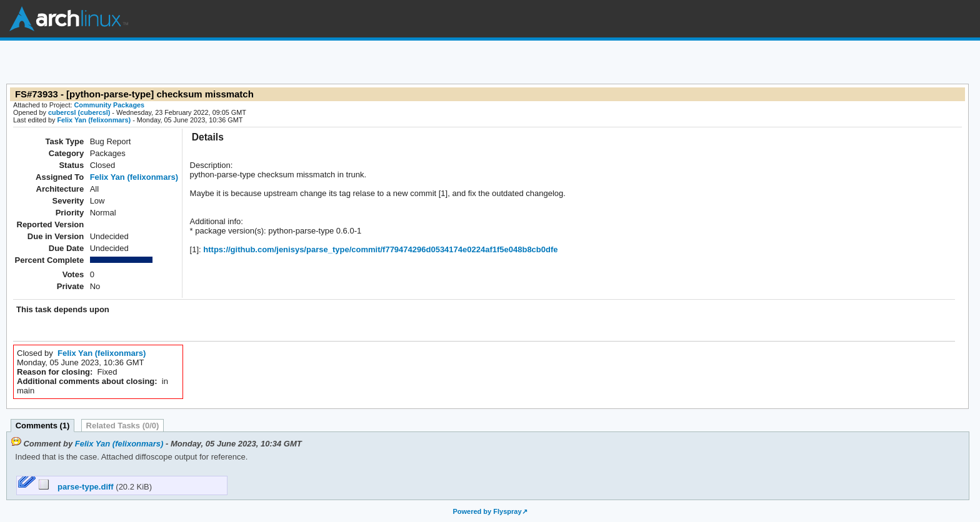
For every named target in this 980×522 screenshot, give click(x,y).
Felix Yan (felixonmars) (94, 120)
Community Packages (110, 105)
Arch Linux (69, 19)
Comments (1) (43, 426)
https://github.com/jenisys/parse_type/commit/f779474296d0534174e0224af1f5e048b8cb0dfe (380, 249)
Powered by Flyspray (487, 511)
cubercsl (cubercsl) (79, 112)
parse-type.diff (77, 487)
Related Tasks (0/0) (123, 426)
